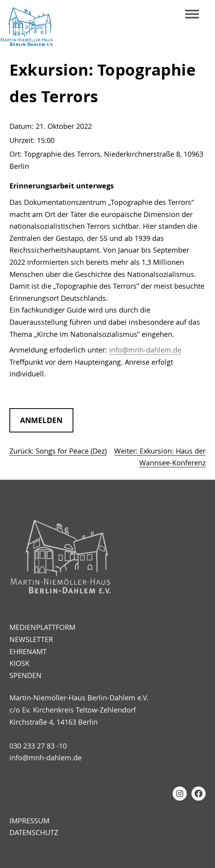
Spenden (26, 675)
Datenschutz (34, 832)
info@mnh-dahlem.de (145, 350)
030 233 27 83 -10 (38, 746)
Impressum (29, 821)
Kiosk (19, 663)
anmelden (41, 420)
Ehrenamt (28, 651)
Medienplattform (42, 627)
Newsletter (31, 639)
